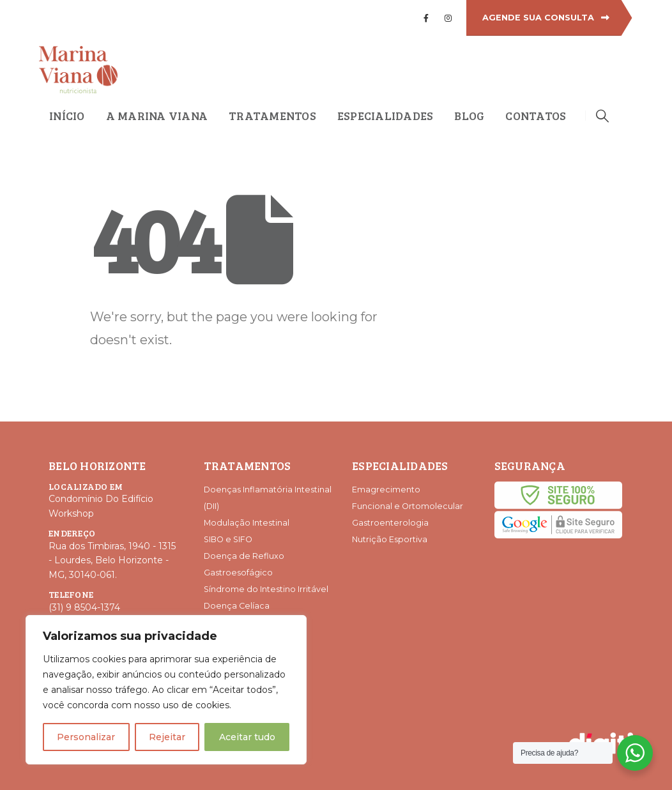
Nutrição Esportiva (390, 539)
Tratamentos (272, 116)
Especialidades (386, 116)
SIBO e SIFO (228, 539)
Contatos (536, 116)
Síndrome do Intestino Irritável (266, 589)
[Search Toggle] (602, 116)
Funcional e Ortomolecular (408, 506)
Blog (469, 116)
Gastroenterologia (390, 523)
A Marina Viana (157, 116)
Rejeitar (167, 737)
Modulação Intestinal (247, 523)
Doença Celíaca (237, 606)
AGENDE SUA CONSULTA (546, 18)
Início (67, 116)
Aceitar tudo (247, 737)
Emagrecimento (386, 490)
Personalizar (86, 737)
